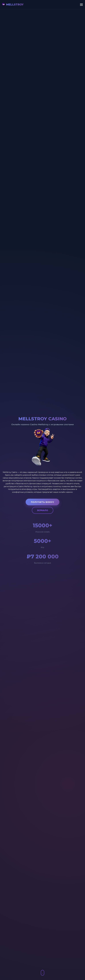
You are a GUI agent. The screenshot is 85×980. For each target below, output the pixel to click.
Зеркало (43, 511)
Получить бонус (42, 502)
